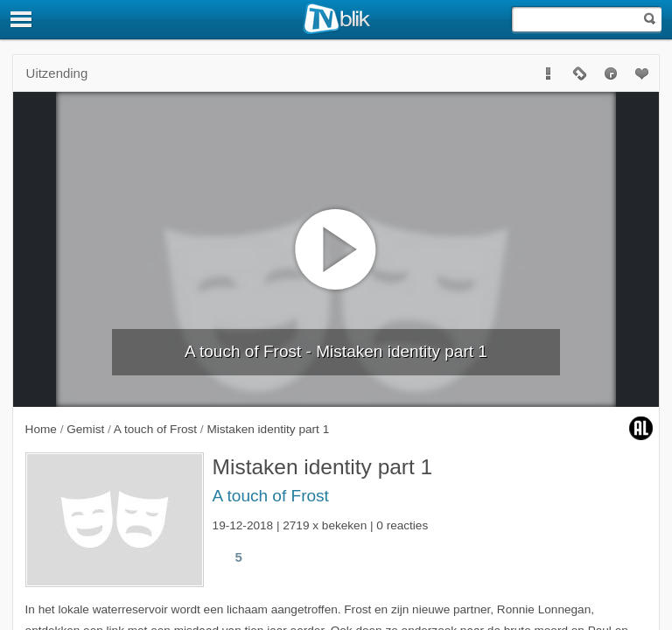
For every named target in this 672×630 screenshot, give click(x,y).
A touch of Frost (271, 496)
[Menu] (22, 19)
